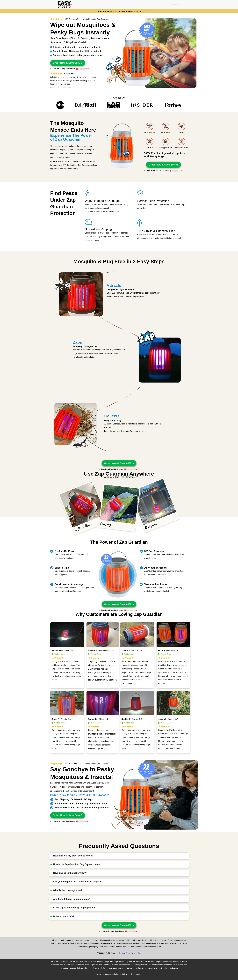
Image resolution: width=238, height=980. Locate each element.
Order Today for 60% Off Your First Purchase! (119, 11)
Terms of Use (136, 953)
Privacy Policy (125, 953)
